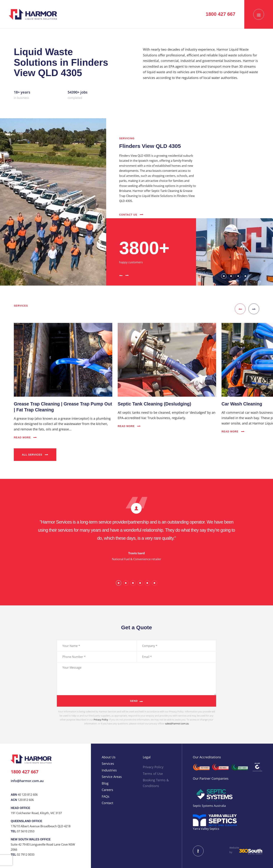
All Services (35, 455)
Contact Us (131, 215)
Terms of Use (153, 774)
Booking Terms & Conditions (156, 783)
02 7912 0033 (26, 855)
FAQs (106, 796)
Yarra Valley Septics (206, 829)
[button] (121, 275)
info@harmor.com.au (27, 781)
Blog (105, 783)
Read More (25, 437)
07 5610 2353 (26, 831)
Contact (107, 803)
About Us (109, 757)
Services (108, 764)
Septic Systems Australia (209, 806)
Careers (107, 790)
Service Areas (112, 777)
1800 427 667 (25, 772)
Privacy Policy (101, 720)
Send (134, 701)
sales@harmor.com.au (177, 724)
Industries (109, 770)
